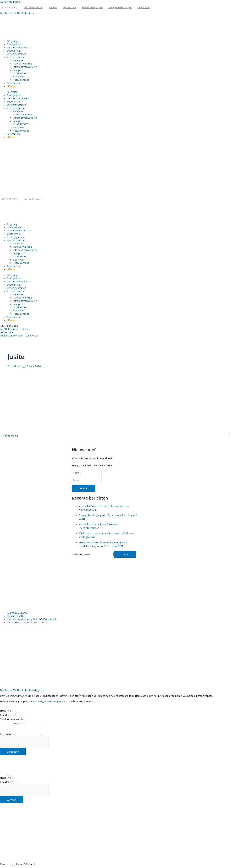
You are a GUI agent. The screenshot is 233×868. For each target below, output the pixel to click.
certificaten (144, 7)
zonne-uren (69, 7)
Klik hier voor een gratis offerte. (31, 605)
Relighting (12, 41)
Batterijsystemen (16, 54)
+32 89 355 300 (9, 7)
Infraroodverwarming (25, 67)
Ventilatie (18, 60)
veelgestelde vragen (120, 7)
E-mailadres (7, 715)
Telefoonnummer (10, 719)
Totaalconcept (21, 80)
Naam (4, 711)
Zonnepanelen (14, 44)
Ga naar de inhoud (10, 2)
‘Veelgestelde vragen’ (49, 701)
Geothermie (13, 51)
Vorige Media (9, 436)
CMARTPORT (20, 73)
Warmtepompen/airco (19, 47)
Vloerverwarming (22, 64)
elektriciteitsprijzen (92, 7)
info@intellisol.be (34, 199)
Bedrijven (18, 76)
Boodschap (7, 734)
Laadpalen (19, 70)
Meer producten (16, 57)
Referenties (13, 83)
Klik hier (4, 842)
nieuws (53, 7)
